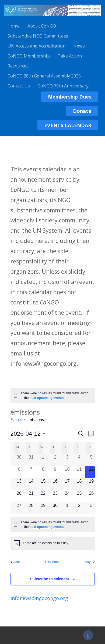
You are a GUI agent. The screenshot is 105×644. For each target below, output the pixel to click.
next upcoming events (47, 398)
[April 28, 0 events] (31, 508)
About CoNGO (42, 26)
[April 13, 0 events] (19, 484)
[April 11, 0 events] (79, 472)
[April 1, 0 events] (43, 460)
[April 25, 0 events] (79, 496)
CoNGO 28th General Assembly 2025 (44, 76)
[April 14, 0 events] (31, 484)
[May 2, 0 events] (79, 508)
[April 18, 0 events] (79, 484)
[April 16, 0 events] (55, 484)
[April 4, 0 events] (79, 460)
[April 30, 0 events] (55, 508)
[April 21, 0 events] (31, 496)
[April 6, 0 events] (19, 472)
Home (14, 26)
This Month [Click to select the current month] (52, 562)
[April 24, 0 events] (67, 496)
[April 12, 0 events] (91, 472)
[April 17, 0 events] (67, 484)
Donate (82, 111)
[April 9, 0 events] (55, 472)
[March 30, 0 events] (19, 460)
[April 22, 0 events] (43, 496)
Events (16, 420)
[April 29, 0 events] (43, 508)
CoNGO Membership (29, 56)
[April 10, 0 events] (67, 472)
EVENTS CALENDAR (68, 125)
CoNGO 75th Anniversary (63, 86)
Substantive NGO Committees (38, 36)
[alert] (53, 396)
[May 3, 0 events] (91, 508)
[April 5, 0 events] (91, 460)
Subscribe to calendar (50, 579)
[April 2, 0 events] (55, 460)
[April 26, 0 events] (91, 496)
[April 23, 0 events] (55, 496)
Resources (18, 66)
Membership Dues (70, 97)
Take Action (70, 56)
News (79, 46)
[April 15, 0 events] (43, 484)
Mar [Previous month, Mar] (15, 562)
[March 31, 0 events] (31, 460)
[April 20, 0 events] (19, 496)
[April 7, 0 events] (31, 472)
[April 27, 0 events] (19, 508)
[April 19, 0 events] (91, 484)
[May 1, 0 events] (67, 508)
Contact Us (19, 86)
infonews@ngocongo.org (39, 598)
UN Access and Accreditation (36, 46)
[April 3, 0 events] (67, 460)
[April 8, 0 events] (43, 472)
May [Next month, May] (90, 562)
